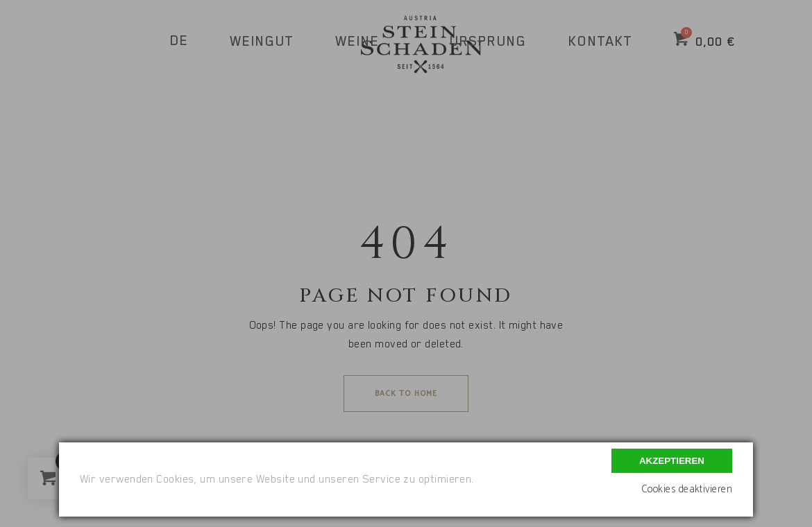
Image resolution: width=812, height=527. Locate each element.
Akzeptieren (672, 461)
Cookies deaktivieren (687, 489)
